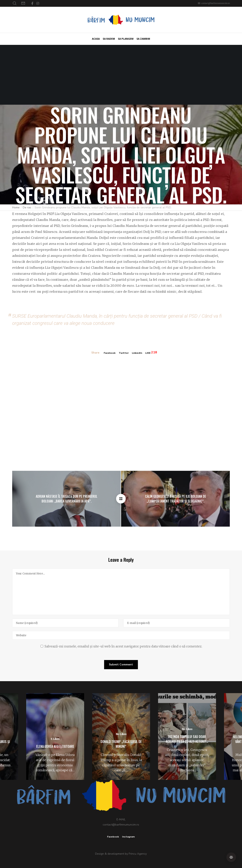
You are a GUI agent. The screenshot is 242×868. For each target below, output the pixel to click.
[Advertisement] (121, 75)
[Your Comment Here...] (121, 591)
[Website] (121, 635)
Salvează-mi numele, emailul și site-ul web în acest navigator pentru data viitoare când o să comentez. (123, 646)
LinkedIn (138, 353)
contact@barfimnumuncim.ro (216, 3)
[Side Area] (231, 857)
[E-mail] (177, 623)
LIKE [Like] (150, 353)
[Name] (65, 623)
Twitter (123, 353)
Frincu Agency (138, 853)
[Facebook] (32, 3)
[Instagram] (38, 3)
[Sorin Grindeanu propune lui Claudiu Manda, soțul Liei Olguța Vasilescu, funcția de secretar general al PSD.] (121, 498)
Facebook (108, 353)
